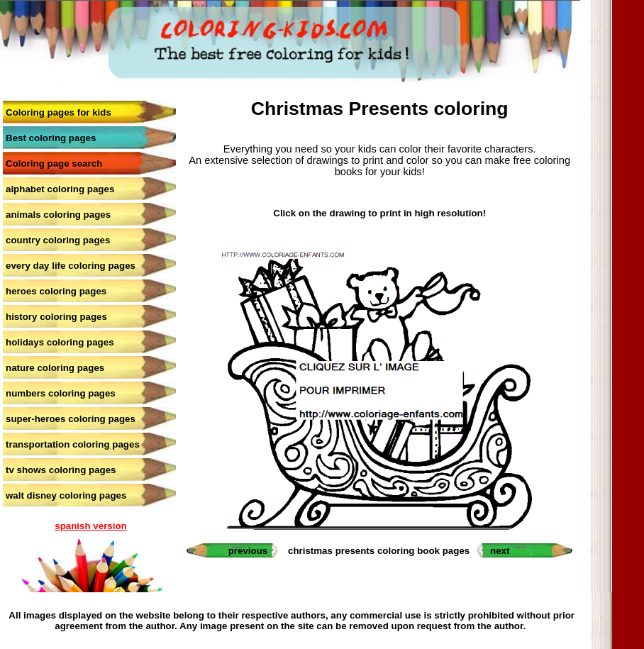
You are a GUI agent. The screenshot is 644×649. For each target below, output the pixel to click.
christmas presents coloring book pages (379, 551)
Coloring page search (54, 163)
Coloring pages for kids (59, 112)
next (500, 551)
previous (248, 551)
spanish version (90, 526)
